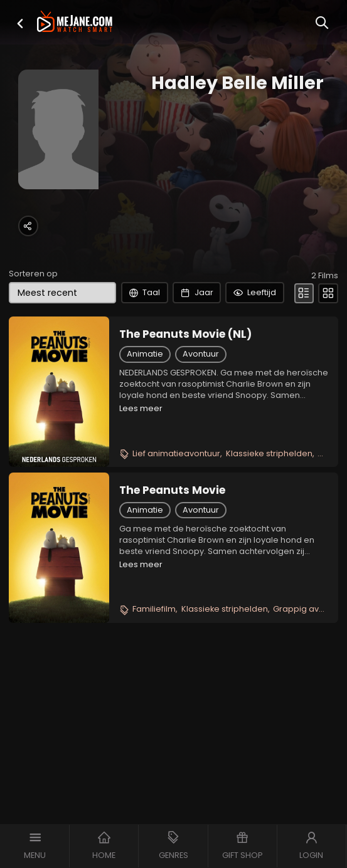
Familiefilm (154, 635)
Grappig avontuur (309, 635)
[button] (20, 24)
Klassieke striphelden (269, 479)
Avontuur (201, 379)
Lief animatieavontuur (176, 479)
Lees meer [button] (141, 434)
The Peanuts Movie (172, 516)
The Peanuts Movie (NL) (185, 360)
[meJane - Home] (75, 23)
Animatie (145, 379)
